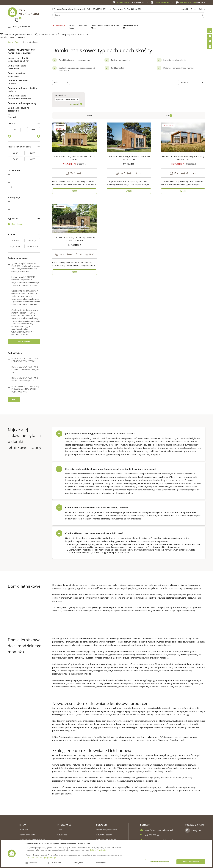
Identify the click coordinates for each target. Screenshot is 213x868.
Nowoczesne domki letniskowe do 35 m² (18, 48)
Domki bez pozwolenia (106, 830)
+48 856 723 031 (99, 9)
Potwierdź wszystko (191, 862)
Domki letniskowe (78, 22)
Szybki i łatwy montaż (106, 840)
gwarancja (193, 2)
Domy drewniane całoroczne (105, 22)
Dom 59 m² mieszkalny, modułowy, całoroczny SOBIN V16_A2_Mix (74, 193)
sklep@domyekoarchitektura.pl (71, 9)
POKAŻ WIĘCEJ (24, 354)
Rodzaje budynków (22, 22)
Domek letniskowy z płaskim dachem (22, 78)
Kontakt (184, 9)
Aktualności (62, 835)
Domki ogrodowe (131, 22)
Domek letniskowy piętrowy (22, 92)
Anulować (30, 120)
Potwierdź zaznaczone (160, 862)
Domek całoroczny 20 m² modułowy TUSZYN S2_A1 (75, 112)
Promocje (61, 22)
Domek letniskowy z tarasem (18, 71)
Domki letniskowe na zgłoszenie (18, 98)
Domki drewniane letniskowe (17, 63)
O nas (193, 9)
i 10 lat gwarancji (130, 2)
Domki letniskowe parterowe (17, 55)
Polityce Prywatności (98, 850)
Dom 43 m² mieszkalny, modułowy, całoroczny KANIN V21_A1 (183, 112)
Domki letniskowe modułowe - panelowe (19, 86)
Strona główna (14, 31)
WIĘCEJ (74, 145)
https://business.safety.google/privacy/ (41, 857)
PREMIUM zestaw (104, 835)
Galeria (202, 9)
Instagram (196, 830)
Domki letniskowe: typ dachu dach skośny (21, 40)
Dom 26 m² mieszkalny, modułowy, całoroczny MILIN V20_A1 (129, 112)
